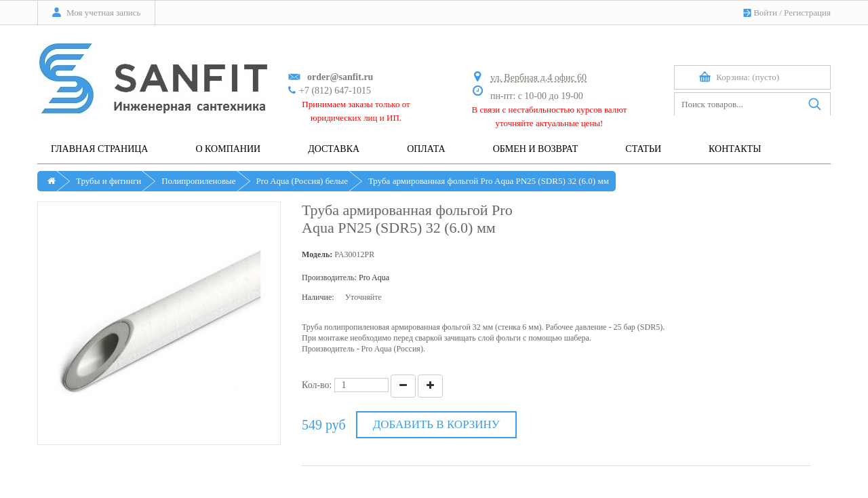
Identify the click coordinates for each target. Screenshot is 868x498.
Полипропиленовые (198, 181)
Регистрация (807, 13)
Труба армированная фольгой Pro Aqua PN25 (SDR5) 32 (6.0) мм (489, 181)
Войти (765, 13)
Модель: (317, 254)
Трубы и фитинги (108, 181)
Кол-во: (317, 385)
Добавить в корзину (436, 424)
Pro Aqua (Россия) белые (302, 181)
